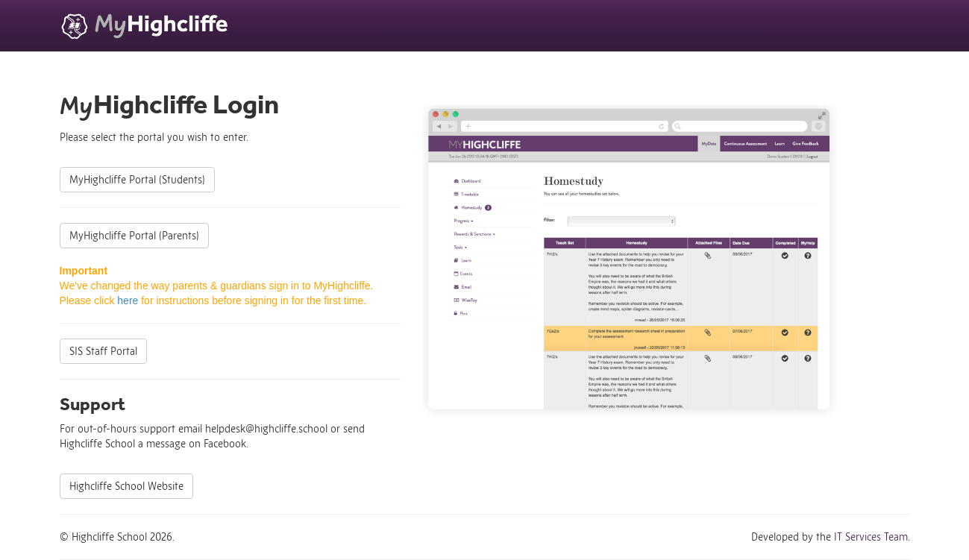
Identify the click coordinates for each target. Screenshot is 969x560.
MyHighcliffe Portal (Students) (137, 180)
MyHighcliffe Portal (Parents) (134, 236)
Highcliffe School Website (126, 486)
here (128, 301)
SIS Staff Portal (103, 351)
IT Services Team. (872, 537)
